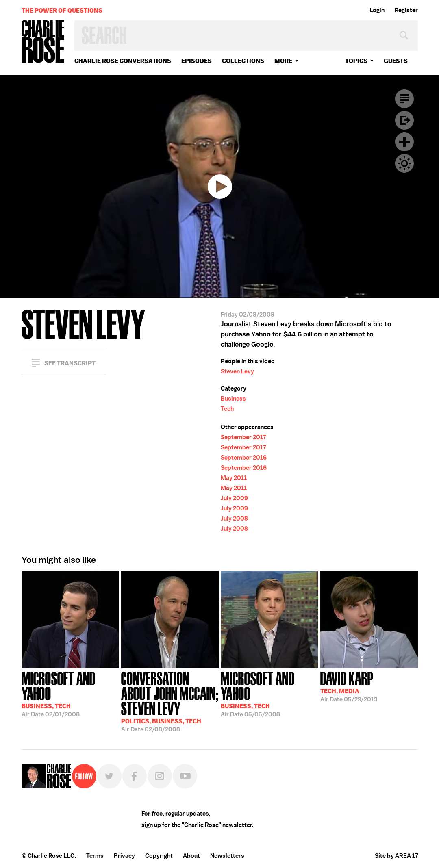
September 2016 (244, 458)
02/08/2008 (170, 701)
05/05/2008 (269, 693)
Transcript (404, 99)
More (283, 61)
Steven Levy (237, 371)
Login (377, 10)
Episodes (197, 61)
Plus (404, 142)
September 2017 (243, 437)
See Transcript (70, 363)
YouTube (185, 776)
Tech (227, 409)
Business (233, 399)
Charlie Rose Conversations (123, 61)
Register (406, 10)
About (191, 856)
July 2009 (234, 498)
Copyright (159, 856)
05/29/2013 (349, 686)
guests (396, 61)
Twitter (109, 776)
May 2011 (234, 478)
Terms (95, 856)
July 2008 (234, 519)
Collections (243, 61)
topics (356, 61)
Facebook (135, 776)
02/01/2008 (70, 693)
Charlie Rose (43, 42)
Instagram (160, 776)
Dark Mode (404, 163)
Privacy (124, 856)
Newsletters (227, 856)
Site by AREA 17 (396, 856)
